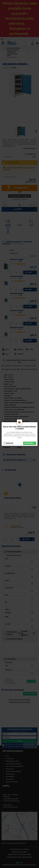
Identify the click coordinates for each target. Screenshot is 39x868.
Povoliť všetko (30, 443)
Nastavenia (8, 443)
